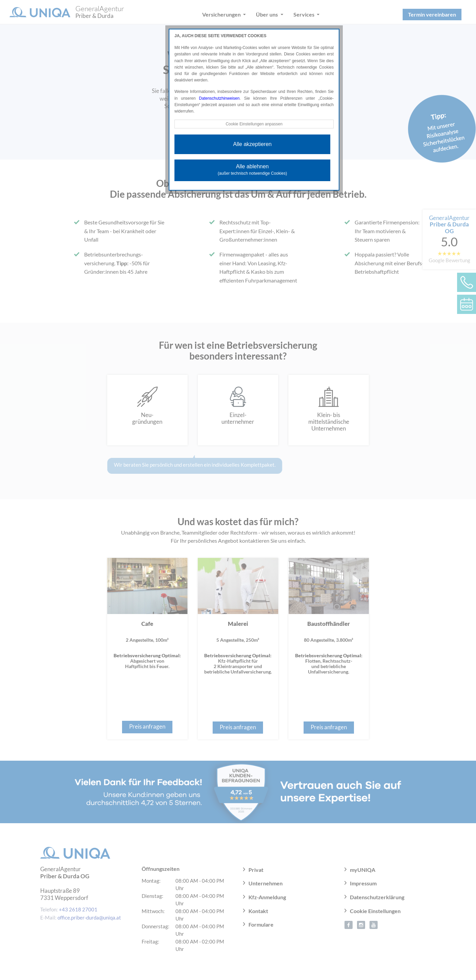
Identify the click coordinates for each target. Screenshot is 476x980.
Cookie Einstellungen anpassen (254, 124)
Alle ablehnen (252, 170)
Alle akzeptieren (253, 144)
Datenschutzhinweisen (219, 98)
